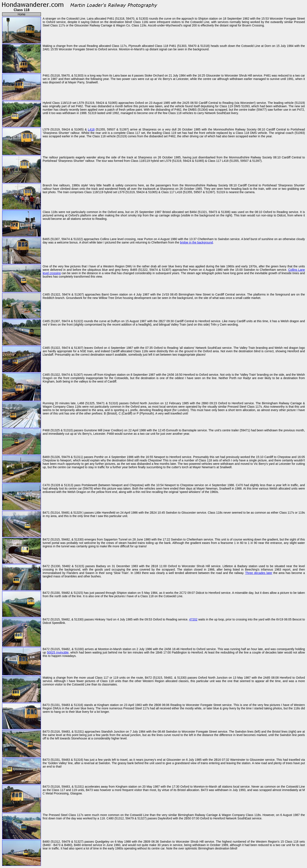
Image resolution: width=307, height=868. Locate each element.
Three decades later (259, 573)
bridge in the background (196, 242)
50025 (58, 652)
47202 (193, 619)
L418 (91, 129)
